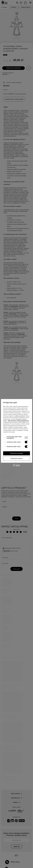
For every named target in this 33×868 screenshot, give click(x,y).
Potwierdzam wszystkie (16, 453)
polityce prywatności (20, 416)
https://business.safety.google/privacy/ (18, 421)
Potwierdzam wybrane (17, 458)
